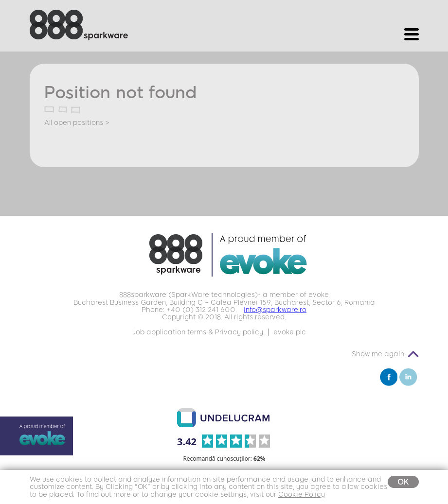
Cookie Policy (302, 495)
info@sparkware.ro (275, 310)
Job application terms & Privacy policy (198, 332)
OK (403, 482)
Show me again (378, 354)
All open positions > (77, 123)
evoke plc (290, 332)
